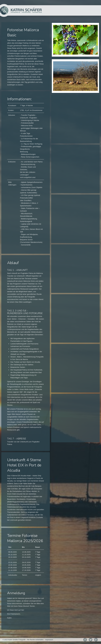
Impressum (49, 640)
